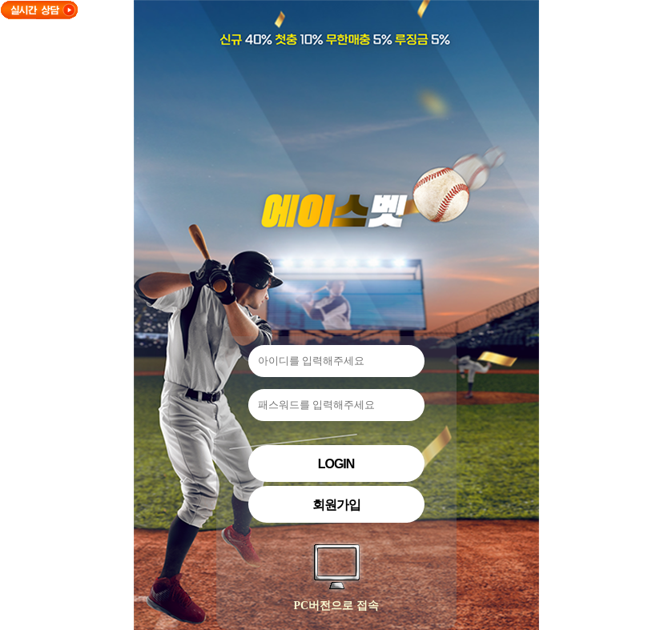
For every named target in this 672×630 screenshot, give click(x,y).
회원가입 (336, 505)
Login (336, 464)
